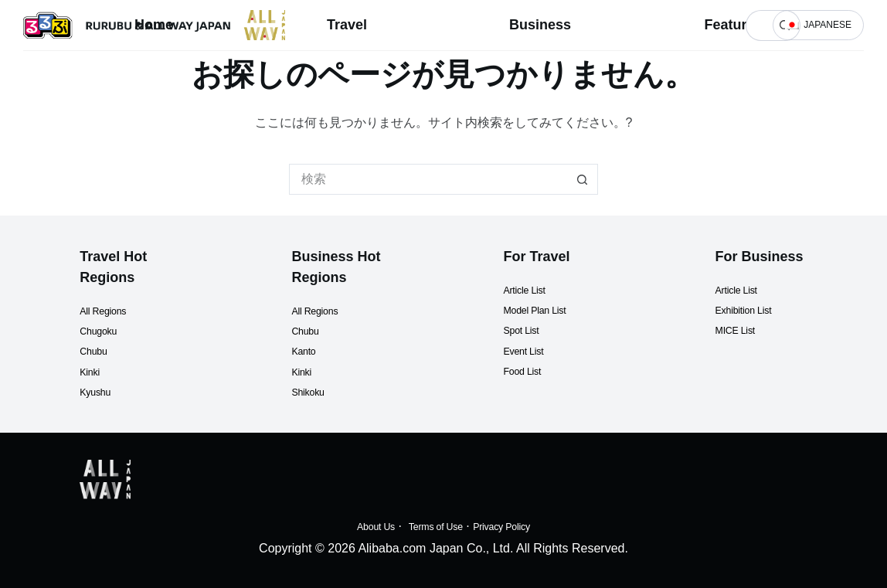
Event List (530, 330)
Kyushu (100, 371)
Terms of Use (432, 526)
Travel (347, 25)
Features (733, 25)
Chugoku (104, 309)
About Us (357, 526)
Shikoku (313, 371)
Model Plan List (545, 289)
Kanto (308, 330)
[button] (818, 25)
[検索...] (758, 25)
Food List (528, 350)
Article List (532, 269)
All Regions (111, 289)
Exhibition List (754, 289)
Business (540, 25)
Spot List (527, 309)
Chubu (98, 330)
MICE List (742, 309)
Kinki (93, 350)
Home (154, 25)
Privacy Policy (518, 526)
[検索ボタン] (583, 179)
